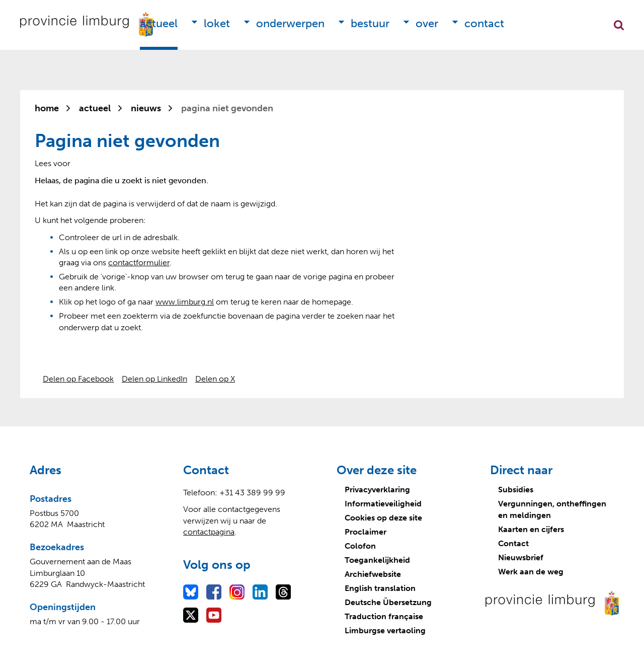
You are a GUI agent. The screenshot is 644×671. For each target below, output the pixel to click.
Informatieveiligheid (383, 504)
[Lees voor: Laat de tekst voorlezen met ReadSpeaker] (53, 163)
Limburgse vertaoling (385, 630)
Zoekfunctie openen (619, 25)
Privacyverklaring (377, 490)
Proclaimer (366, 532)
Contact (484, 23)
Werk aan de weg (531, 572)
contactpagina (209, 532)
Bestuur (370, 23)
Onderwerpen (290, 23)
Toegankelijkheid (377, 560)
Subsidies (516, 490)
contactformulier (139, 263)
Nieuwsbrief (521, 557)
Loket (217, 23)
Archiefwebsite (373, 574)
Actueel (159, 23)
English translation (380, 588)
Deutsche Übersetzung (388, 602)
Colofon (360, 546)
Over (427, 23)
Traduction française (384, 616)
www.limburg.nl (185, 302)
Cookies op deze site (383, 518)
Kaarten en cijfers (531, 529)
